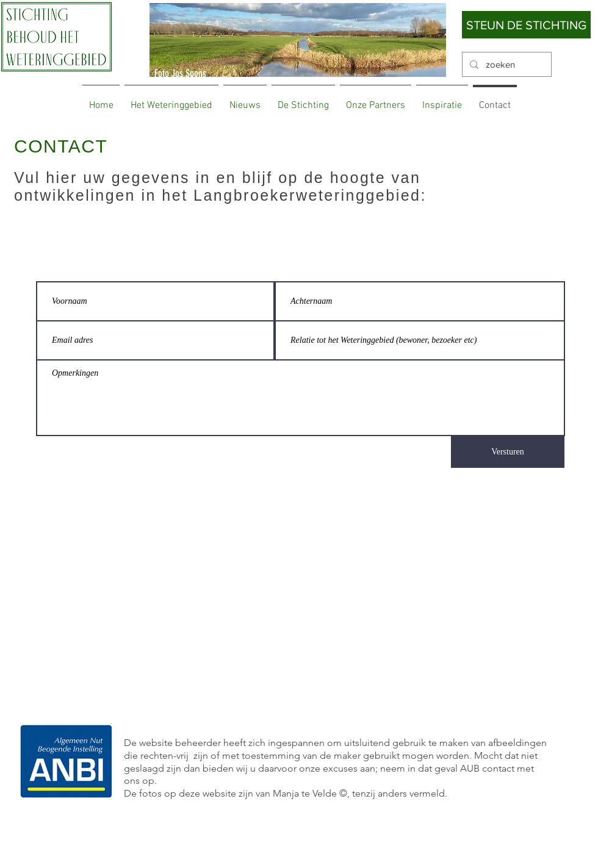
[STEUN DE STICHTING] (526, 25)
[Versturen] (508, 452)
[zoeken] (506, 64)
